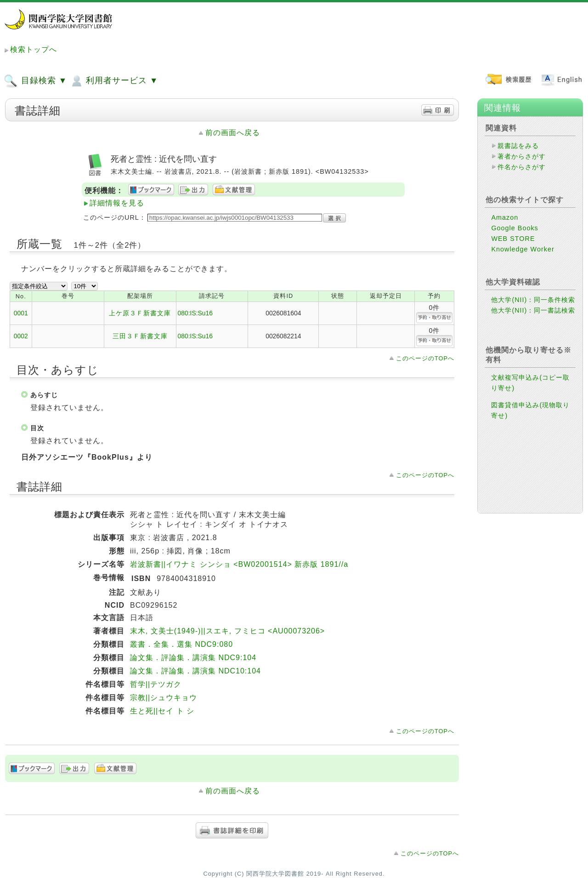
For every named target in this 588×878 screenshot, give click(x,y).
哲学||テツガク (156, 684)
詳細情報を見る (117, 203)
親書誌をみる (518, 146)
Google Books (514, 228)
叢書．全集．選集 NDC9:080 (181, 644)
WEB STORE (513, 239)
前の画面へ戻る (233, 133)
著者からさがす (522, 156)
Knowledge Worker (523, 249)
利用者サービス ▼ (114, 81)
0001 (21, 313)
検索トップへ (34, 49)
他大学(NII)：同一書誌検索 (533, 310)
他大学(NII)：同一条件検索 (533, 300)
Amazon (505, 217)
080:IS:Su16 (195, 313)
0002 (21, 336)
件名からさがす (522, 167)
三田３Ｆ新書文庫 (140, 336)
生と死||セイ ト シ (162, 711)
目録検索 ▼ (35, 81)
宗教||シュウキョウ (164, 698)
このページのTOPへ (425, 358)
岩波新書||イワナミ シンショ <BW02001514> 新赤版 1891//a (239, 564)
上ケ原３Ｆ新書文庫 (140, 313)
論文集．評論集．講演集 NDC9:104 (193, 658)
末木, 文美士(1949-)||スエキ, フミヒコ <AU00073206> (227, 631)
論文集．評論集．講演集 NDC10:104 (195, 671)
